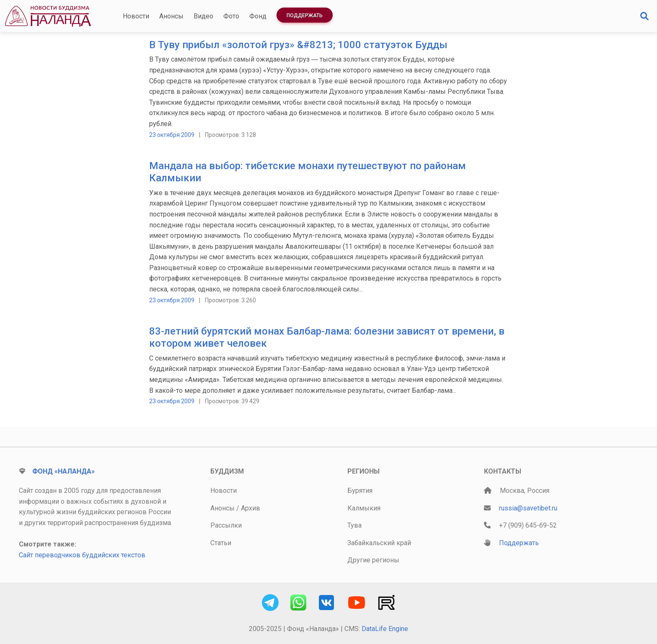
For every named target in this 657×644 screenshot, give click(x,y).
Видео (203, 16)
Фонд (258, 16)
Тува (354, 525)
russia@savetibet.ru (528, 508)
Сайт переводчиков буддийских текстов (82, 555)
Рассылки (226, 525)
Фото (231, 16)
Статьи (221, 543)
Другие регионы (373, 560)
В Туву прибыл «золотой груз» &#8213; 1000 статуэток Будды (298, 45)
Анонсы (171, 16)
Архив (251, 508)
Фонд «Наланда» (63, 471)
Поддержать (305, 15)
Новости (136, 16)
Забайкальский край (379, 543)
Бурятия (360, 491)
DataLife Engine (385, 629)
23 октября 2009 (172, 135)
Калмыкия (364, 508)
